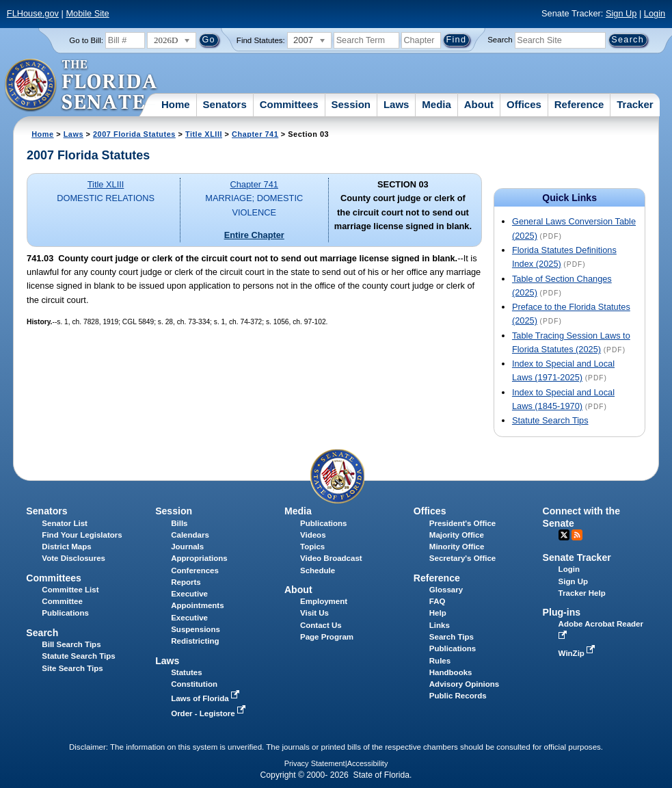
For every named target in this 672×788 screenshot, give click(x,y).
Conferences (195, 570)
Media (436, 104)
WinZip (578, 653)
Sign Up (621, 13)
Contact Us (321, 625)
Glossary (446, 590)
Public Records (458, 696)
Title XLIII (204, 134)
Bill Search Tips (71, 644)
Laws (397, 104)
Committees (289, 104)
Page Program (327, 637)
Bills (179, 523)
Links (440, 625)
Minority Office (457, 547)
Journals (187, 547)
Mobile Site (87, 13)
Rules (440, 661)
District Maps (66, 547)
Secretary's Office (462, 558)
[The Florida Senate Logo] (82, 86)
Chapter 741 (255, 134)
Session (351, 104)
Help (438, 613)
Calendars (190, 535)
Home (176, 104)
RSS (577, 535)
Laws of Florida (206, 698)
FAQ (438, 601)
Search (500, 40)
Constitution (194, 684)
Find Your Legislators (82, 535)
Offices (524, 104)
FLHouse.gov (33, 13)
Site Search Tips (72, 668)
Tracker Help (582, 593)
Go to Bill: (86, 40)
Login (655, 13)
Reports (186, 582)
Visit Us (314, 613)
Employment (324, 601)
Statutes (186, 672)
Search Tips (452, 637)
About (479, 104)
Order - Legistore (210, 713)
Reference (579, 104)
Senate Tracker (577, 557)
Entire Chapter (254, 235)
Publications (323, 523)
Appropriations (199, 558)
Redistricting (195, 641)
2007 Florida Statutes (134, 134)
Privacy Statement (315, 763)
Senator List (65, 523)
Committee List (70, 590)
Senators (225, 104)
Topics (312, 547)
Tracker (635, 104)
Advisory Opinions (464, 684)
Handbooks (451, 672)
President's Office (462, 523)
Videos (313, 535)
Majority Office (457, 535)
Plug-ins (562, 612)
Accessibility (368, 763)
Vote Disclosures (73, 558)
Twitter (564, 535)
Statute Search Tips (550, 420)
